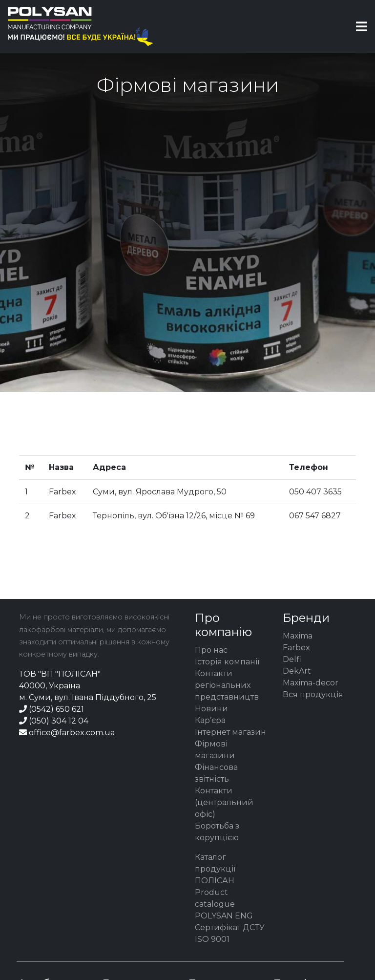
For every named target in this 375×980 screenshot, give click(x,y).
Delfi (292, 659)
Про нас (211, 650)
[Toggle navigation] (362, 27)
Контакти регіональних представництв (227, 685)
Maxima (298, 636)
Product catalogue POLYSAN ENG (224, 904)
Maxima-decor (311, 683)
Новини (211, 709)
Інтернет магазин (230, 732)
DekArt (297, 671)
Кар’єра (210, 720)
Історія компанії (227, 662)
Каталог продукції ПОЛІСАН (215, 869)
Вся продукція (313, 694)
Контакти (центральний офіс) (224, 802)
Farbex (296, 648)
